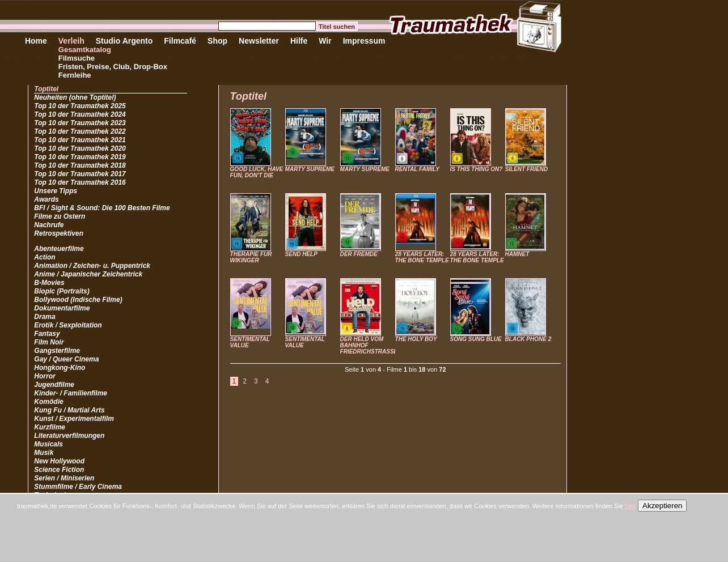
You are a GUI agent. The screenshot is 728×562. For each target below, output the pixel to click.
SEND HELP (301, 254)
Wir (325, 41)
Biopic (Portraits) (62, 291)
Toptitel (46, 89)
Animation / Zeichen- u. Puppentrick (92, 266)
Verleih (71, 41)
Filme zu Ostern (60, 216)
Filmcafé (180, 41)
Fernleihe (75, 75)
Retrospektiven (59, 233)
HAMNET (517, 254)
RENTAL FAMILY (417, 169)
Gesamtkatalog (85, 50)
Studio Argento (124, 41)
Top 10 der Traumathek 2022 (80, 131)
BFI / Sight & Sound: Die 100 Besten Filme (102, 208)
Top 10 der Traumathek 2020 (80, 148)
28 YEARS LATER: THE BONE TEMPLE (422, 257)
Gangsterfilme (57, 351)
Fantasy (47, 334)
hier (630, 506)
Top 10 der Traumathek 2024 (80, 114)
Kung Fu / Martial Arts (69, 410)
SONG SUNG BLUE (476, 339)
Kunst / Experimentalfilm (74, 419)
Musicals (48, 444)
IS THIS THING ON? (477, 169)
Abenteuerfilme (59, 249)
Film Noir (49, 342)
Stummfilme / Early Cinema (78, 487)
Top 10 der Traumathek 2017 (80, 174)
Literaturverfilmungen (69, 436)
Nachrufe (49, 225)
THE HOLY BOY (416, 339)
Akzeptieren (662, 506)
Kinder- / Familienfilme (71, 393)
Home (36, 41)
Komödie (48, 402)
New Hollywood (59, 461)
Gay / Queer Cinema (66, 359)
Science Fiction (59, 470)
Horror (45, 376)
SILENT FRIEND (527, 169)
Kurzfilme (50, 427)
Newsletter (259, 41)
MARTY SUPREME (310, 169)
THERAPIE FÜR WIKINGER (251, 257)
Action (45, 257)
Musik (44, 453)
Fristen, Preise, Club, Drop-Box (113, 67)
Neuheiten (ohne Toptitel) (75, 97)
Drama (45, 317)
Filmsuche (77, 58)
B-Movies (49, 283)
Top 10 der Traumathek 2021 (80, 140)
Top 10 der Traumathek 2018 (80, 165)
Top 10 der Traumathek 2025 (80, 106)
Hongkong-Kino (60, 368)
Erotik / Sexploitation (68, 325)
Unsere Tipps (56, 191)
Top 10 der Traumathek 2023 (80, 123)
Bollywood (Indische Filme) (78, 300)
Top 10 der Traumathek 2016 (80, 182)
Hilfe (299, 41)
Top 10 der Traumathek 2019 (80, 157)
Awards (46, 199)
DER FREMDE (359, 254)
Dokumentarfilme (62, 308)
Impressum (364, 41)
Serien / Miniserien (64, 478)
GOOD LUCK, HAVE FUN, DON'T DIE (257, 172)
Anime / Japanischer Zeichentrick (88, 274)
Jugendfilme (54, 385)
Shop (217, 41)
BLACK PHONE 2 (528, 339)
